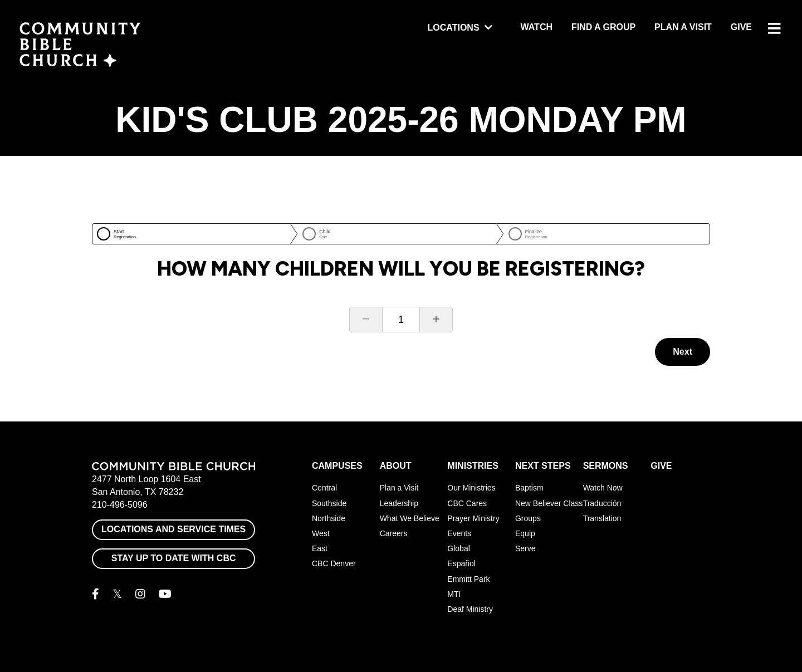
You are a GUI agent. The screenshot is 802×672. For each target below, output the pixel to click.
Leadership (399, 503)
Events (459, 533)
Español (461, 563)
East (320, 548)
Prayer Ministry (473, 518)
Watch (537, 27)
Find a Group (603, 27)
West (321, 533)
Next (683, 352)
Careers (394, 533)
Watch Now (603, 488)
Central (324, 488)
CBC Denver (334, 563)
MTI (454, 594)
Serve (525, 548)
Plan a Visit (683, 27)
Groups (528, 518)
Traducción (602, 503)
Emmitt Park (468, 579)
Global (458, 548)
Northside (329, 518)
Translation (602, 518)
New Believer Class (549, 503)
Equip (525, 533)
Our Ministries (471, 488)
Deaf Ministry (470, 609)
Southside (329, 503)
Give (741, 27)
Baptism (529, 488)
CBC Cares (467, 503)
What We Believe (410, 518)
